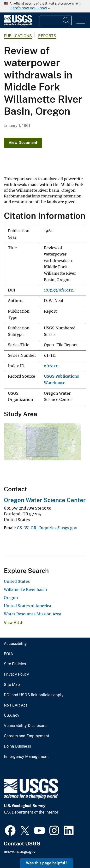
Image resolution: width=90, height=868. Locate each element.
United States (17, 581)
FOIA (8, 654)
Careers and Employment (27, 736)
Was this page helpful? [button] (47, 863)
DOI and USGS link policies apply (34, 695)
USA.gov (12, 715)
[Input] (56, 20)
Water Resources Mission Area (33, 614)
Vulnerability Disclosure (25, 726)
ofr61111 (51, 366)
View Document (23, 143)
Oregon (11, 598)
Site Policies (15, 664)
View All (13, 623)
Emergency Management (26, 757)
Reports (47, 36)
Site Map (12, 685)
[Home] (18, 24)
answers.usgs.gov (20, 852)
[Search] (67, 20)
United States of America (27, 606)
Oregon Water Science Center (45, 500)
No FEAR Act (15, 705)
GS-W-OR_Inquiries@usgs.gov (47, 528)
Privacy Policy (16, 674)
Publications (18, 36)
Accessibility (15, 644)
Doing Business (17, 746)
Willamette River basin (25, 589)
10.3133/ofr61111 (59, 290)
